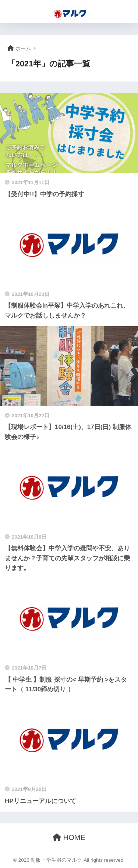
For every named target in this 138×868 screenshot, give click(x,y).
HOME (69, 837)
